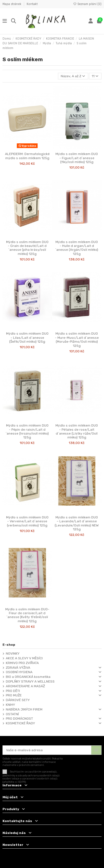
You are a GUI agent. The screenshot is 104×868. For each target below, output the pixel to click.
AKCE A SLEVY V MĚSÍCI (24, 658)
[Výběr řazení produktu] (73, 76)
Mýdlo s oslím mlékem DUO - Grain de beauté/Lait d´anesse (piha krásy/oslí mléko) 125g (27, 248)
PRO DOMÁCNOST (19, 719)
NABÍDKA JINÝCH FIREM (24, 709)
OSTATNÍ (12, 714)
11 (95, 76)
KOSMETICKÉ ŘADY (20, 723)
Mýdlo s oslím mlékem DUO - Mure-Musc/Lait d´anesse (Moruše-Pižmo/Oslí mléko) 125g (77, 339)
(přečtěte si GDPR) (14, 782)
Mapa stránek (12, 4)
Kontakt (32, 4)
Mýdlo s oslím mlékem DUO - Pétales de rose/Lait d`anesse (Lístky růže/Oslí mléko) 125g (77, 431)
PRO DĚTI (13, 691)
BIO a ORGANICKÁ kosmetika (28, 677)
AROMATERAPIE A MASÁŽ (25, 686)
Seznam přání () (87, 4)
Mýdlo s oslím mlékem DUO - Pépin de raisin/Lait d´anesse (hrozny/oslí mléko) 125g (27, 431)
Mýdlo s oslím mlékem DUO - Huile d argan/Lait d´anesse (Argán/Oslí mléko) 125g (77, 248)
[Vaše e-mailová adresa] (47, 750)
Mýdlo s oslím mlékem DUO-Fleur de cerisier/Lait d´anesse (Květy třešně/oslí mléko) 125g (27, 615)
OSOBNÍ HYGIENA (19, 672)
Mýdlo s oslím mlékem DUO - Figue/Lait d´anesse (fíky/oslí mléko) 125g (77, 158)
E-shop (9, 645)
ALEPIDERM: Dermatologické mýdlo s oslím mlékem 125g (27, 156)
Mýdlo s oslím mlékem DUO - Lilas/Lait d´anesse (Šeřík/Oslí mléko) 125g (27, 338)
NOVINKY (13, 653)
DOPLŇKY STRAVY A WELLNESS (30, 681)
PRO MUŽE (14, 695)
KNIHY (10, 705)
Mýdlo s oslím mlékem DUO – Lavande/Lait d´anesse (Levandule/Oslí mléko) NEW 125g (77, 523)
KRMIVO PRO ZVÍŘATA (22, 663)
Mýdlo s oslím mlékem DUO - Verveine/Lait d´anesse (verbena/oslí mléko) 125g (27, 521)
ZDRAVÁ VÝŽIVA (18, 668)
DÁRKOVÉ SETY (18, 700)
